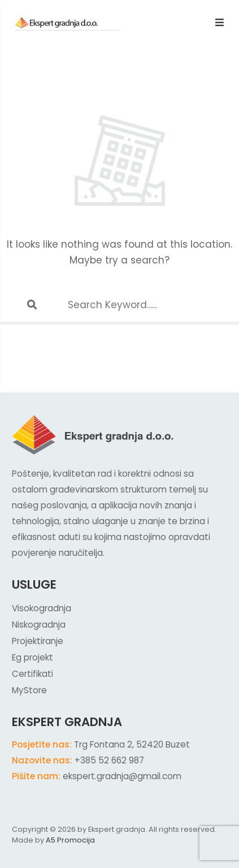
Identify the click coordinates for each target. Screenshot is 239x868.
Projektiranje (38, 641)
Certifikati (32, 674)
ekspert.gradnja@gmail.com (122, 776)
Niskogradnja (39, 625)
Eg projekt (32, 657)
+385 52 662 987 (109, 760)
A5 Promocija (70, 840)
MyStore (29, 690)
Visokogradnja (42, 608)
